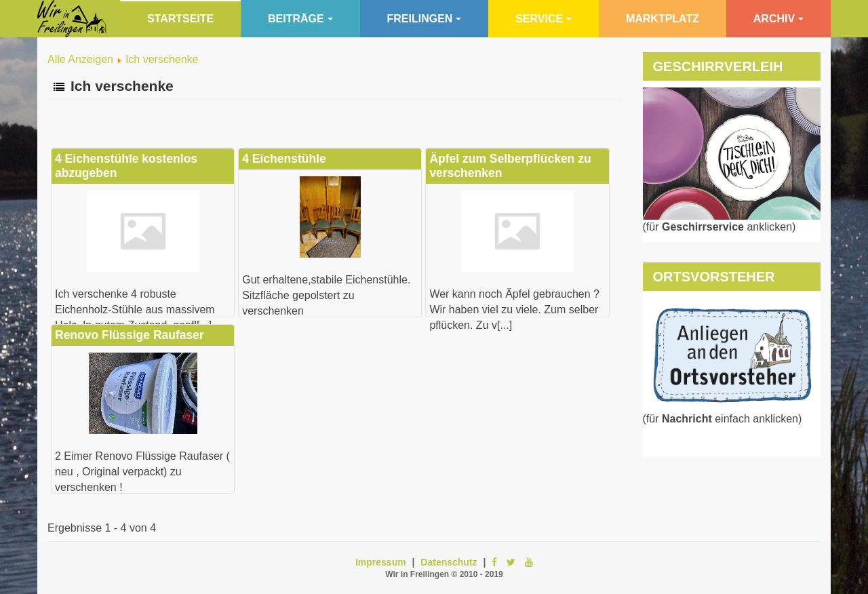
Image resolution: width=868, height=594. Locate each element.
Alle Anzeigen (80, 59)
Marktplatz (663, 19)
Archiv (778, 19)
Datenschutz (449, 562)
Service (544, 19)
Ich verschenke (162, 59)
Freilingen (425, 19)
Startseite (180, 19)
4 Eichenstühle (284, 159)
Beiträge (300, 19)
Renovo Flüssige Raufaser (130, 335)
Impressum (381, 562)
